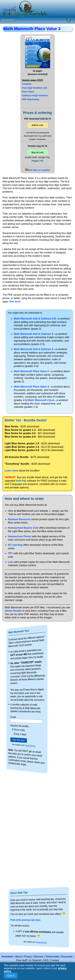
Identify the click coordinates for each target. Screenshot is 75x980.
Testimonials (52, 957)
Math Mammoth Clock (41, 400)
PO (41, 161)
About (18, 957)
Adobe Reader (13, 611)
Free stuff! (22, 960)
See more (15, 301)
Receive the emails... (23, 726)
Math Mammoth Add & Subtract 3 (33, 334)
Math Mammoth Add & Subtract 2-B (35, 319)
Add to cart (38, 125)
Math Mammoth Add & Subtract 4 (33, 349)
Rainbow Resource (19, 519)
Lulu (10, 562)
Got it (11, 976)
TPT (10, 553)
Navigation (37, 20)
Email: (20, 717)
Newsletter (7, 957)
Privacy (28, 957)
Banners (39, 957)
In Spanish (35, 960)
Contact (55, 960)
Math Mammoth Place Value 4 (31, 387)
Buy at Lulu (37, 152)
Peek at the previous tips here (32, 920)
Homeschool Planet (19, 536)
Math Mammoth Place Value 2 (31, 371)
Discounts (67, 957)
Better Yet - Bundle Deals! (26, 420)
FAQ (46, 960)
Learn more (12, 471)
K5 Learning (15, 545)
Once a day (23, 730)
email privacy (28, 746)
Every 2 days (23, 734)
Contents (27, 84)
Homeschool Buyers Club (23, 528)
